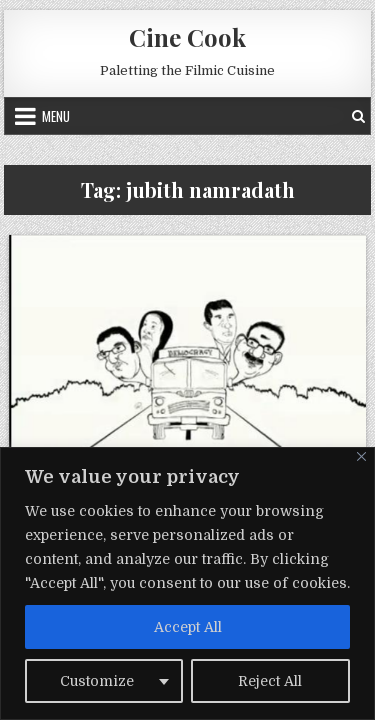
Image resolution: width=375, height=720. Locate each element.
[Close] (361, 456)
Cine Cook (187, 37)
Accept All (188, 627)
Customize (97, 681)
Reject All (270, 681)
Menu (56, 116)
